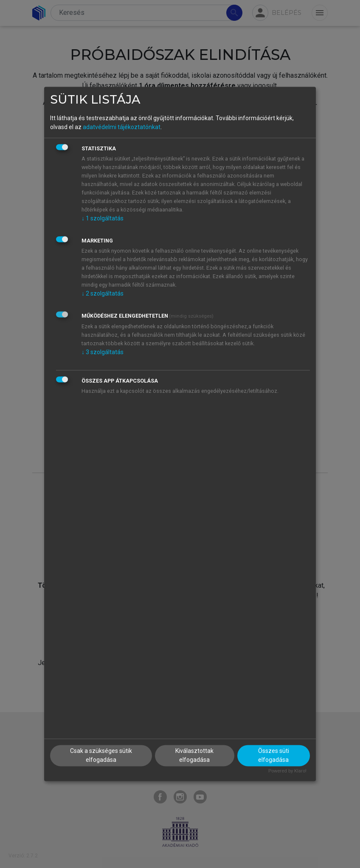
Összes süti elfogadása (274, 756)
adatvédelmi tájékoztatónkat (122, 127)
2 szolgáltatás (103, 293)
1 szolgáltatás (103, 218)
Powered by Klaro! (287, 771)
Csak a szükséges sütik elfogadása (101, 756)
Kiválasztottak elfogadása (194, 756)
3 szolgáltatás (103, 352)
